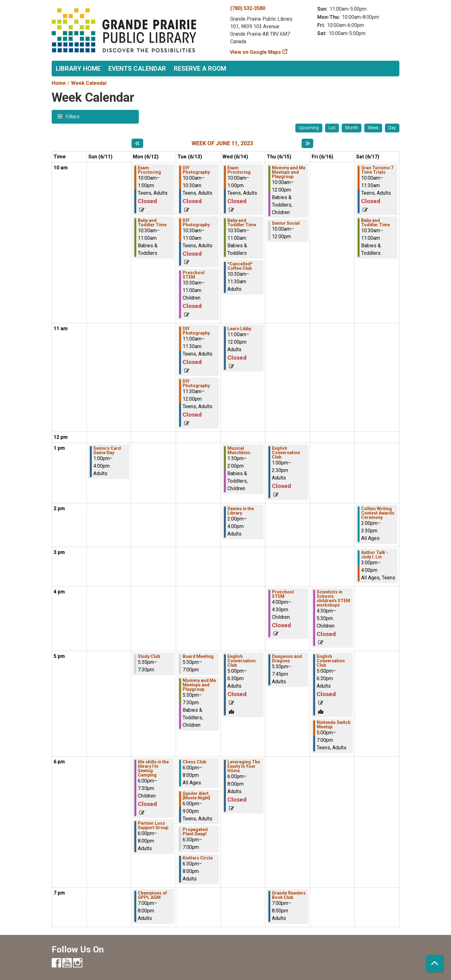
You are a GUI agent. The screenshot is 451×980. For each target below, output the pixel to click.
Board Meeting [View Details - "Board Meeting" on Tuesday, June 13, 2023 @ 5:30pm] (198, 656)
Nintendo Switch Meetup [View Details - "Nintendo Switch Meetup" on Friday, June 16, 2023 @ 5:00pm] (334, 725)
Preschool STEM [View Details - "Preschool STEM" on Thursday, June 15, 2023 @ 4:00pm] (283, 594)
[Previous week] (137, 143)
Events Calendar (137, 69)
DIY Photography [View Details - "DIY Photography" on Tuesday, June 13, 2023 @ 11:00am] (196, 331)
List (332, 128)
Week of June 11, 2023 (222, 143)
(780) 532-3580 (248, 8)
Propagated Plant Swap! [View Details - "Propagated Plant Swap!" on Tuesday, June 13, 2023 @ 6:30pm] (195, 832)
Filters (72, 116)
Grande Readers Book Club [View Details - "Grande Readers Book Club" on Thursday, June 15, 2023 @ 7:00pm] (289, 895)
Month (352, 128)
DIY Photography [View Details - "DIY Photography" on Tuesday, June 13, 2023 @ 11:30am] (196, 383)
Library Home (78, 69)
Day (392, 128)
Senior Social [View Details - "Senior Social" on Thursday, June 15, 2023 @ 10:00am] (286, 223)
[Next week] (307, 143)
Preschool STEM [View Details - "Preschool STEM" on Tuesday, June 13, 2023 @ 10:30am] (194, 275)
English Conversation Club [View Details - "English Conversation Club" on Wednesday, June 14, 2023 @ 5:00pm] (241, 661)
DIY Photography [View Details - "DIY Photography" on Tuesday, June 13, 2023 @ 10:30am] (196, 223)
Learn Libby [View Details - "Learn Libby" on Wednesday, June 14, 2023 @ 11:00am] (239, 329)
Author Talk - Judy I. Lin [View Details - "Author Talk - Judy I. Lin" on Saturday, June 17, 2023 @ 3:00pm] (375, 555)
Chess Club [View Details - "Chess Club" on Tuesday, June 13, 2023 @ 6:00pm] (194, 762)
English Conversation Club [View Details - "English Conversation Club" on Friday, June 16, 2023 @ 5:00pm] (331, 661)
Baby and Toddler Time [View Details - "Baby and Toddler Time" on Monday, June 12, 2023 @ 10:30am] (152, 223)
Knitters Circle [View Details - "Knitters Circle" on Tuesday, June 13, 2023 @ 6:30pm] (198, 858)
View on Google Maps (256, 52)
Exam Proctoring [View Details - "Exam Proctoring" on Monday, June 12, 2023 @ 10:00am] (149, 170)
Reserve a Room (200, 69)
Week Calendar (89, 83)
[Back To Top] (435, 964)
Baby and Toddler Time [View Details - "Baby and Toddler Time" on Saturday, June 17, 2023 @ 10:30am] (376, 223)
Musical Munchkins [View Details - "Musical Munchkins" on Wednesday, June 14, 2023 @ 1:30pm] (239, 450)
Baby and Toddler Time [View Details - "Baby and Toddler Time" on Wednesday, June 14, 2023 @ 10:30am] (242, 223)
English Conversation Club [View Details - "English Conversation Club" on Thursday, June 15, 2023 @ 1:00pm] (286, 453)
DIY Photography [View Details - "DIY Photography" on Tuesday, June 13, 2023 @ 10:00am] (196, 170)
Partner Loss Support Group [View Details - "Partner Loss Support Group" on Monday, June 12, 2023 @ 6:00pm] (153, 825)
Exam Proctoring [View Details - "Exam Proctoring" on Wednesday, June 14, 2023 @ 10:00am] (239, 170)
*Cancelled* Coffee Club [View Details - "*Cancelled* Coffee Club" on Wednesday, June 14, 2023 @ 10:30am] (240, 266)
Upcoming (309, 128)
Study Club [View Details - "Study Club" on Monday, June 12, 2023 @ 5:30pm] (149, 656)
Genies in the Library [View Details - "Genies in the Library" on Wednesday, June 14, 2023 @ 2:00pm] (241, 511)
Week (373, 128)
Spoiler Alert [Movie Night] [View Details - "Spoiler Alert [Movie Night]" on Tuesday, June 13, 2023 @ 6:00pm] (196, 796)
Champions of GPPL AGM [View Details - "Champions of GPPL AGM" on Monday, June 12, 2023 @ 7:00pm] (152, 895)
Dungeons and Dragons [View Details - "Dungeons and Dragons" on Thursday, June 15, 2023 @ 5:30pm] (287, 659)
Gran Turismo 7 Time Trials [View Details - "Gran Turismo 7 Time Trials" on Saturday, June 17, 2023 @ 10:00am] (377, 170)
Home (59, 83)
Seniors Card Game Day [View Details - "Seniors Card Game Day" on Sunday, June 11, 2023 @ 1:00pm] (107, 450)
